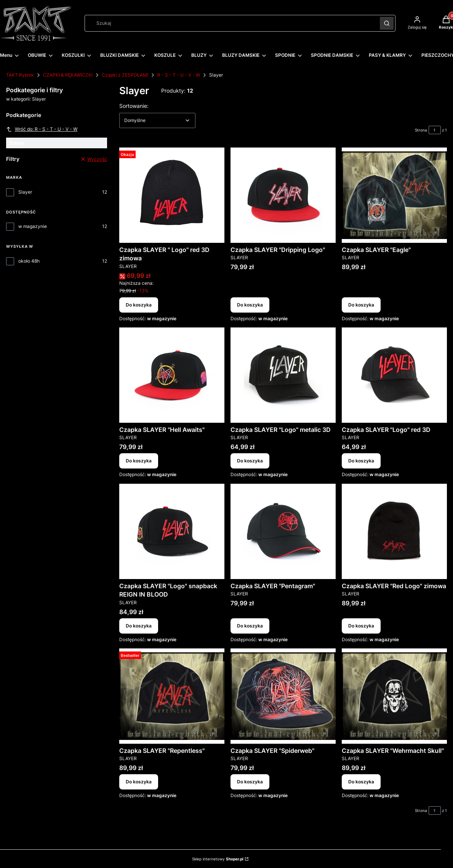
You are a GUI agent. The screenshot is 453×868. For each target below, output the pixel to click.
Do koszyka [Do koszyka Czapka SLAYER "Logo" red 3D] (361, 461)
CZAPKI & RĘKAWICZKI (68, 75)
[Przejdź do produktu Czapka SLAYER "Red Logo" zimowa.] (394, 531)
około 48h (29, 261)
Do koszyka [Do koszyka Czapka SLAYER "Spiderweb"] (250, 782)
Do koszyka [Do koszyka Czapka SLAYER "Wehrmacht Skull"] (361, 782)
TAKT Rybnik (20, 75)
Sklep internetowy (218, 859)
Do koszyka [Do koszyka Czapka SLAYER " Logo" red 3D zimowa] (139, 305)
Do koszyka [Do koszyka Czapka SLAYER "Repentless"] (139, 782)
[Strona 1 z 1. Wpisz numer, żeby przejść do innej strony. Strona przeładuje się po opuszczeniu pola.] (435, 130)
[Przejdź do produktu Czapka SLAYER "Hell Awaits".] (172, 375)
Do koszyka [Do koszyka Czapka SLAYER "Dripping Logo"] (250, 305)
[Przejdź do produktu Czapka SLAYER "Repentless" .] (172, 696)
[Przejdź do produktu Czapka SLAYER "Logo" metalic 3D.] (283, 375)
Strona (421, 130)
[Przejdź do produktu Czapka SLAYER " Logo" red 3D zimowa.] (172, 195)
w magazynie (33, 226)
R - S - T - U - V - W (179, 75)
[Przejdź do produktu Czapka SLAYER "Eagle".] (394, 195)
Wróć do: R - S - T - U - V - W (42, 129)
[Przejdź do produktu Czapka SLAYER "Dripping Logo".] (283, 195)
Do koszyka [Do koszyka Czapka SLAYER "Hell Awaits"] (139, 461)
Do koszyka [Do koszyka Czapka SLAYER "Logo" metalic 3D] (250, 461)
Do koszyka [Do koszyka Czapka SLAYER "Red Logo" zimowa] (361, 626)
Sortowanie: (134, 106)
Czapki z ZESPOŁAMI (125, 75)
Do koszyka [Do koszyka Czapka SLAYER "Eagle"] (361, 305)
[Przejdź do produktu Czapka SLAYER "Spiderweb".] (283, 696)
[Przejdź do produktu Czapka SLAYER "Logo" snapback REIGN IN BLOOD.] (172, 531)
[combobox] (230, 23)
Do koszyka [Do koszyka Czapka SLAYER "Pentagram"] (250, 626)
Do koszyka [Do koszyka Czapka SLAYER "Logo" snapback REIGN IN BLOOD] (139, 626)
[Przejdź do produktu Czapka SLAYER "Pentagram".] (283, 531)
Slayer (25, 192)
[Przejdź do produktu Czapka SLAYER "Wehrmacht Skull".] (394, 696)
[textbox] (157, 120)
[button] (387, 23)
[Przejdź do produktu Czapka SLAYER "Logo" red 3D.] (394, 375)
